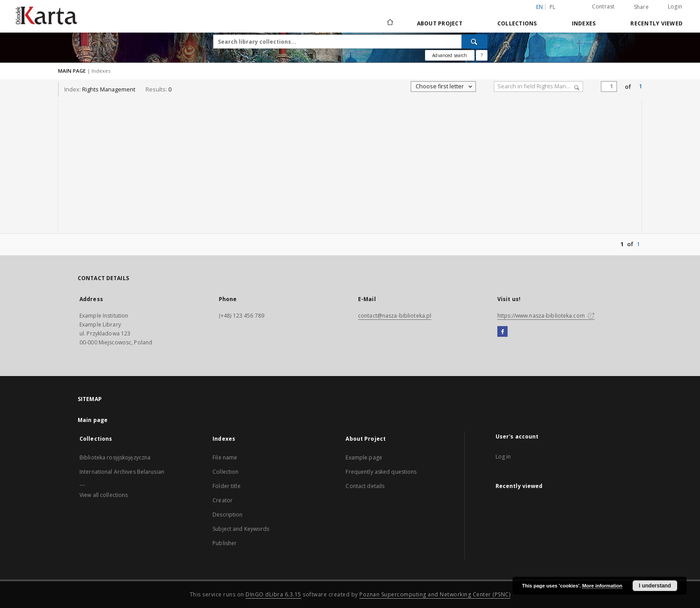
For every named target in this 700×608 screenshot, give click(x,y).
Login (675, 6)
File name (225, 457)
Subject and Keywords (241, 529)
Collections (517, 23)
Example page (364, 457)
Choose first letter (444, 87)
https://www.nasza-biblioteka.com (546, 316)
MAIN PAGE (72, 71)
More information (602, 586)
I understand (655, 586)
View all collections (104, 495)
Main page (93, 420)
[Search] (475, 41)
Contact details (365, 486)
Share (641, 7)
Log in (503, 457)
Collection (225, 472)
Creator (223, 500)
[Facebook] (502, 332)
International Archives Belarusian (122, 472)
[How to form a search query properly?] (482, 55)
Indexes (584, 23)
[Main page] (390, 23)
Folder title (226, 486)
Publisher (225, 543)
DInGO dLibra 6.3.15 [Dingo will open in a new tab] (273, 594)
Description (227, 515)
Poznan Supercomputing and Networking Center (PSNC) (435, 594)
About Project (440, 23)
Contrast (603, 6)
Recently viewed (656, 23)
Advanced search (450, 55)
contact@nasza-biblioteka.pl (395, 316)
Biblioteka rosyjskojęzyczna (115, 457)
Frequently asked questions (381, 472)
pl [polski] (553, 7)
